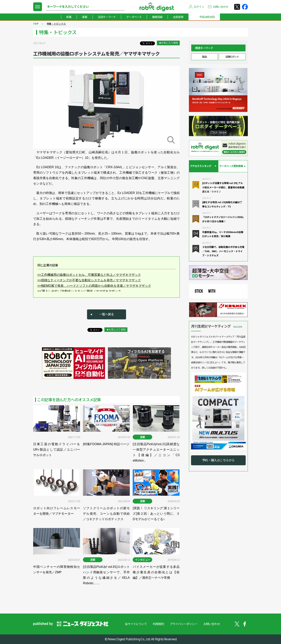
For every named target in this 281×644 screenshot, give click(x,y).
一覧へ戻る (107, 314)
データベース (134, 17)
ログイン (199, 7)
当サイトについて (136, 624)
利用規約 (158, 624)
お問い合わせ (221, 7)
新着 (69, 17)
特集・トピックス (56, 24)
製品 (204, 57)
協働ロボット (232, 57)
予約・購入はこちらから (218, 460)
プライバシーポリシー (184, 624)
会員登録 (178, 17)
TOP (36, 24)
